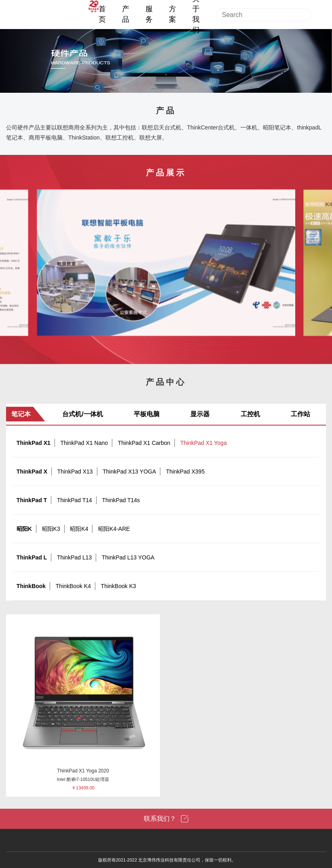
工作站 (300, 414)
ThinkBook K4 (73, 586)
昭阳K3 (51, 529)
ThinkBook (31, 586)
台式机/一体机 (82, 414)
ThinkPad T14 (75, 500)
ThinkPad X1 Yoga (203, 443)
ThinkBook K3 (119, 586)
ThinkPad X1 (34, 443)
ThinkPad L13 (74, 557)
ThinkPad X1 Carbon (144, 443)
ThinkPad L (32, 557)
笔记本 (21, 414)
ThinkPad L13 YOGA (128, 557)
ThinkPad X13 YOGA (129, 472)
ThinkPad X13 (75, 472)
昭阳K (24, 529)
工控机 (250, 414)
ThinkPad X (32, 472)
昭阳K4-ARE (114, 529)
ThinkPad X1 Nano (84, 443)
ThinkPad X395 (185, 472)
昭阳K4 (79, 529)
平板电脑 (147, 414)
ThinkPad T (32, 500)
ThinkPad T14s (121, 500)
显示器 (200, 414)
